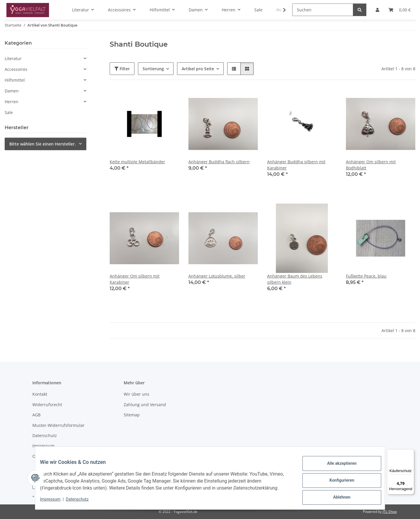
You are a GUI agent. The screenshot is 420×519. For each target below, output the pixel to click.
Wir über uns (136, 394)
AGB (36, 415)
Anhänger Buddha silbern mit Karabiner (296, 165)
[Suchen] (323, 10)
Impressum (55, 502)
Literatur (13, 58)
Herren (12, 102)
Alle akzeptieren (337, 467)
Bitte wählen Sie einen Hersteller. (43, 144)
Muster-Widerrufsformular (58, 425)
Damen (12, 91)
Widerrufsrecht (47, 405)
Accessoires (16, 69)
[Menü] (411, 453)
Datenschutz (82, 502)
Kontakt (40, 394)
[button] (281, 10)
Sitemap (132, 415)
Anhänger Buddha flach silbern (219, 162)
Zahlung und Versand (145, 405)
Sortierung (153, 69)
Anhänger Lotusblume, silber (217, 276)
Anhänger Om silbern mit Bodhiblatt (371, 165)
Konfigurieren (337, 483)
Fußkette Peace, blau (366, 276)
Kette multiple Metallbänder (137, 162)
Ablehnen (337, 498)
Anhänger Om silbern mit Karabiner (135, 279)
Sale (9, 112)
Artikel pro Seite (198, 69)
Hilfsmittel (15, 80)
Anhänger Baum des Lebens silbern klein (295, 279)
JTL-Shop (390, 512)
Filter (122, 69)
